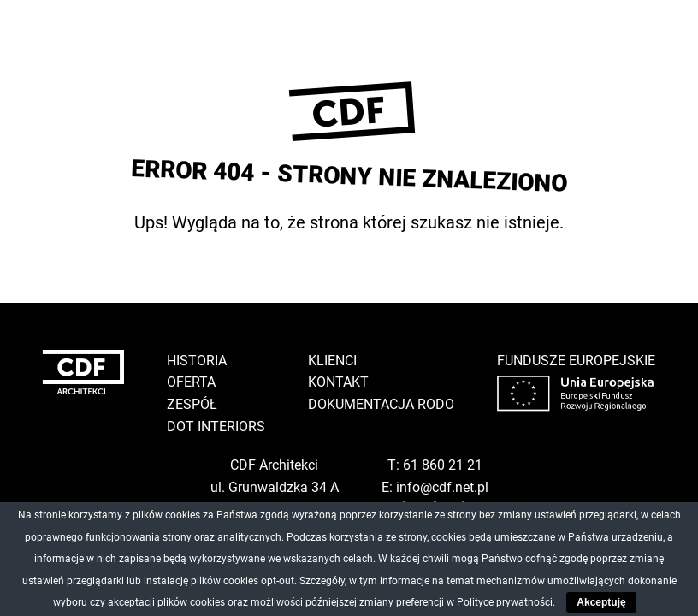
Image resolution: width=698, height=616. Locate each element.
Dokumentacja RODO (381, 404)
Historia (197, 361)
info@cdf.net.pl (442, 487)
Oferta (191, 382)
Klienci (332, 361)
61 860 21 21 (443, 465)
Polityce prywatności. (506, 602)
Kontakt (338, 382)
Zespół (192, 404)
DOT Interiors (216, 426)
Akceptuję (601, 602)
